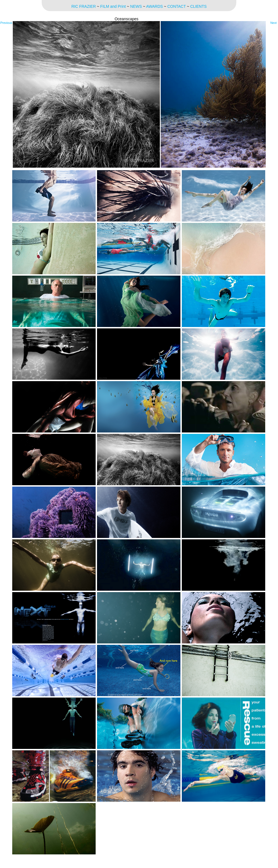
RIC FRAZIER (84, 6)
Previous (6, 23)
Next (273, 23)
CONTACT (177, 6)
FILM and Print (113, 6)
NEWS (136, 6)
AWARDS (154, 6)
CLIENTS (198, 6)
